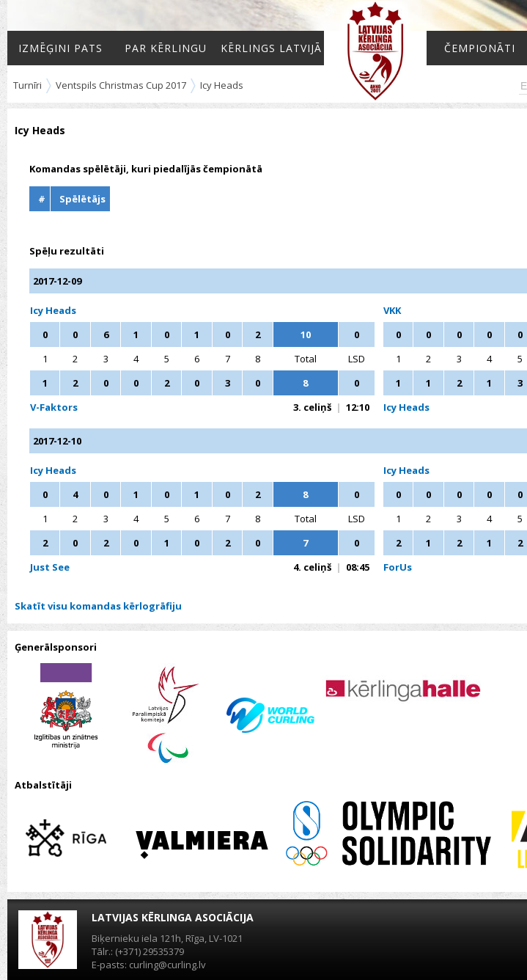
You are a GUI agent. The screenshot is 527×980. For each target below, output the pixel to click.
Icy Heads (222, 85)
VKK (392, 310)
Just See (50, 567)
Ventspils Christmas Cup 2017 (121, 85)
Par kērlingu (166, 48)
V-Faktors (54, 407)
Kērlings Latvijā (271, 48)
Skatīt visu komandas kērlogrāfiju (98, 606)
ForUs (398, 567)
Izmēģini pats (60, 48)
